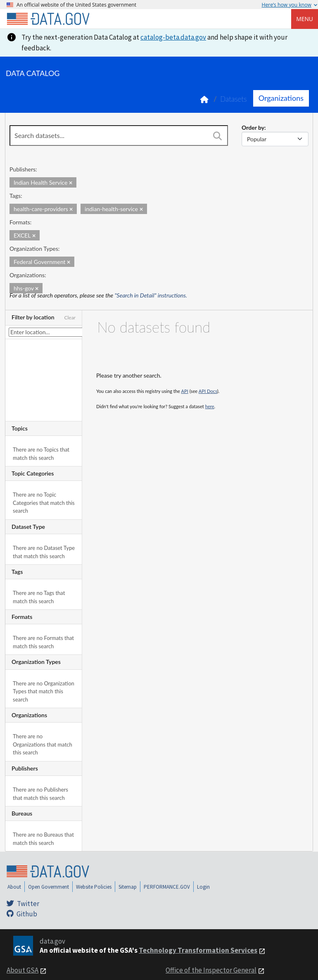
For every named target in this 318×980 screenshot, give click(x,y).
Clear (70, 318)
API (185, 391)
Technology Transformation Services (198, 950)
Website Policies (94, 887)
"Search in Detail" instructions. (151, 295)
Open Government (49, 887)
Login (203, 887)
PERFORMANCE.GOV (167, 887)
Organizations (281, 98)
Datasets (234, 99)
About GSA (23, 970)
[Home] (48, 19)
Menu (305, 19)
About (14, 887)
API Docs (208, 391)
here (210, 406)
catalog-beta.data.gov (173, 37)
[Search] (217, 136)
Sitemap (128, 887)
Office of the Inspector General (211, 970)
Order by (253, 127)
